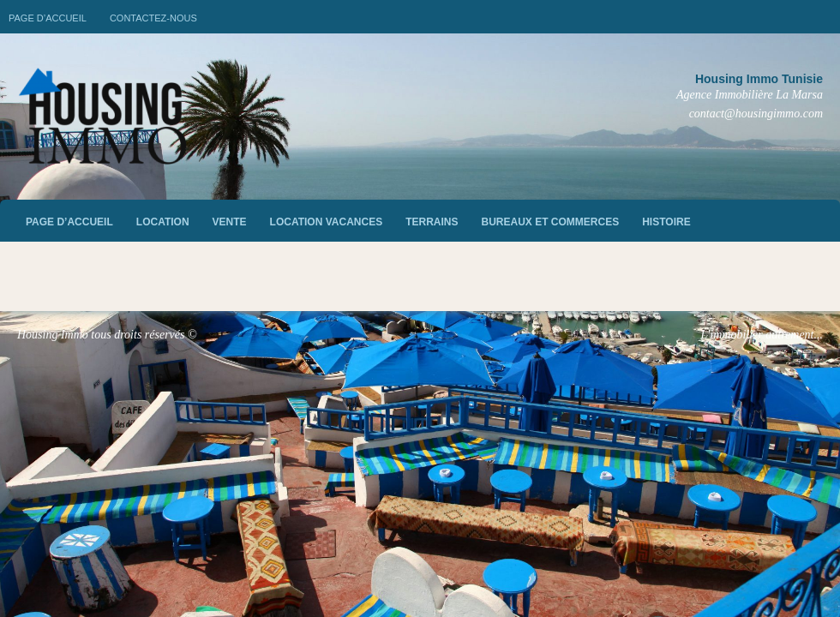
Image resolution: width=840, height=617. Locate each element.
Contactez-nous (153, 18)
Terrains (432, 222)
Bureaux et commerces (551, 222)
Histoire (666, 222)
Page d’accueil (48, 18)
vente (230, 222)
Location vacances (327, 222)
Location (163, 222)
